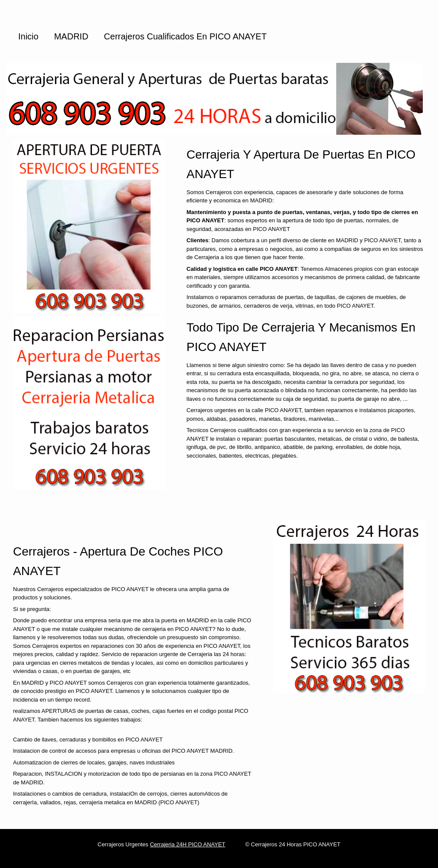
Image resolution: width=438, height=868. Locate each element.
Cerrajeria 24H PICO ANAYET (188, 844)
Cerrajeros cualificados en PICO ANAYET (185, 36)
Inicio (28, 36)
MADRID (71, 36)
